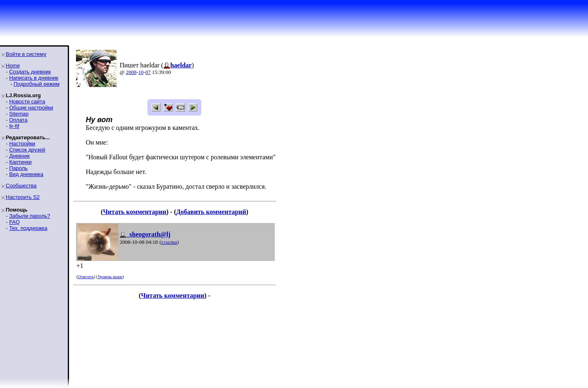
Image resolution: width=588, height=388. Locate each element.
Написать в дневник (33, 78)
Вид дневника (26, 174)
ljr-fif (14, 126)
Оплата (18, 120)
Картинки (20, 162)
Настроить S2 (23, 197)
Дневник (19, 156)
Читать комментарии (135, 212)
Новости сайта (27, 101)
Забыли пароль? (29, 216)
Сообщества (21, 186)
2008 (131, 72)
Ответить (86, 277)
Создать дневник (30, 72)
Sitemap (19, 114)
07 (148, 72)
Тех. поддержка (28, 228)
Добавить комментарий (211, 212)
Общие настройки (31, 108)
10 (141, 72)
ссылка (169, 242)
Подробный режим (36, 84)
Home (13, 66)
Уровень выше (110, 277)
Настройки (22, 144)
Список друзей (27, 150)
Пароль (18, 168)
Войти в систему (26, 54)
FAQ (14, 222)
